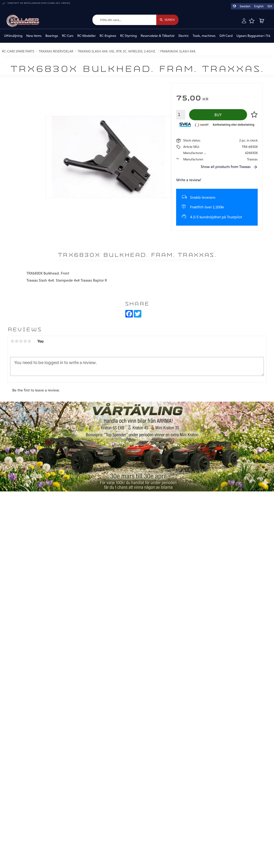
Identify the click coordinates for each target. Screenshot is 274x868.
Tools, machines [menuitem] (204, 36)
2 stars (17, 342)
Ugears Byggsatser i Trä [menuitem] (253, 36)
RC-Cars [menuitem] (68, 36)
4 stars (25, 342)
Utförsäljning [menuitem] (13, 36)
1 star (12, 342)
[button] (252, 21)
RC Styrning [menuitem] (128, 36)
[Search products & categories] (124, 20)
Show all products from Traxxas (226, 167)
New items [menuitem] (34, 36)
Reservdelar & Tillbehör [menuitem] (158, 36)
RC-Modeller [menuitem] (87, 36)
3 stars (21, 342)
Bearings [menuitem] (52, 36)
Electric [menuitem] (184, 36)
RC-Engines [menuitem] (108, 36)
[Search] (167, 20)
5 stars (29, 342)
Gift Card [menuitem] (226, 36)
